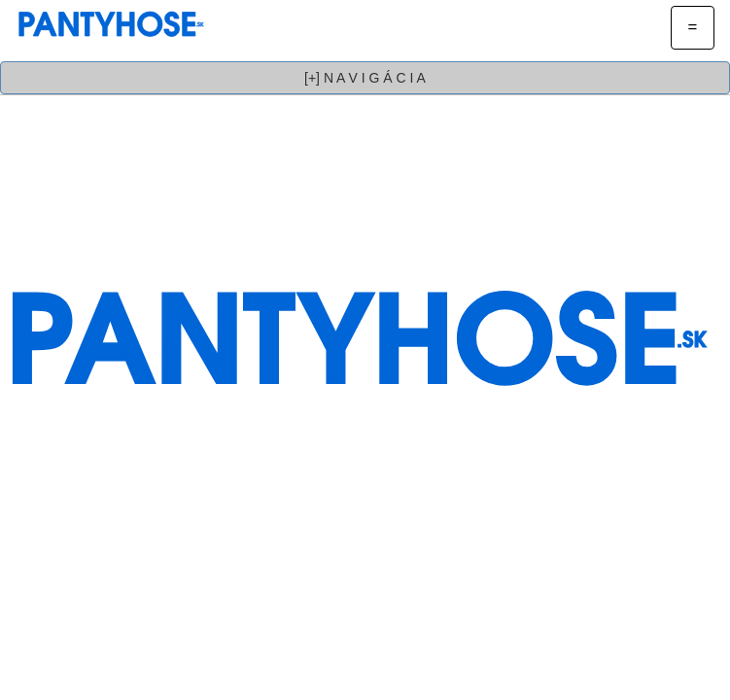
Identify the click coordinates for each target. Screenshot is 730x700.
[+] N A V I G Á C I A (365, 78)
